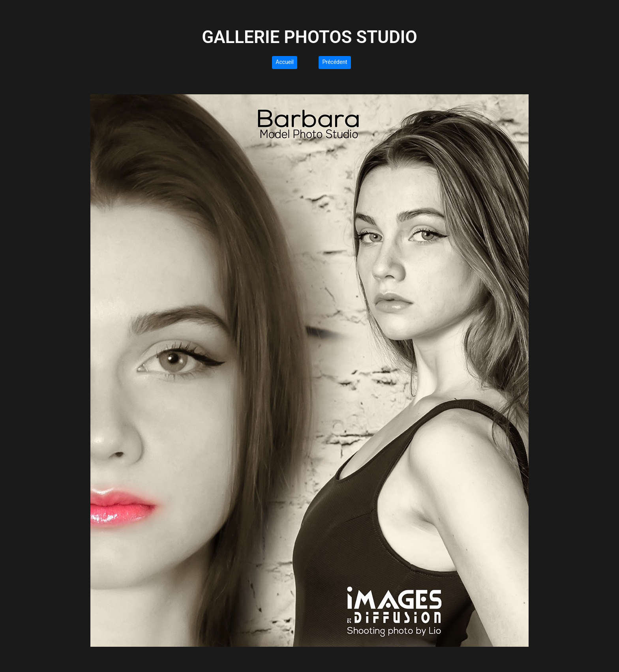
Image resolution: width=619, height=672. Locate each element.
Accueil (285, 62)
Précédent (335, 62)
